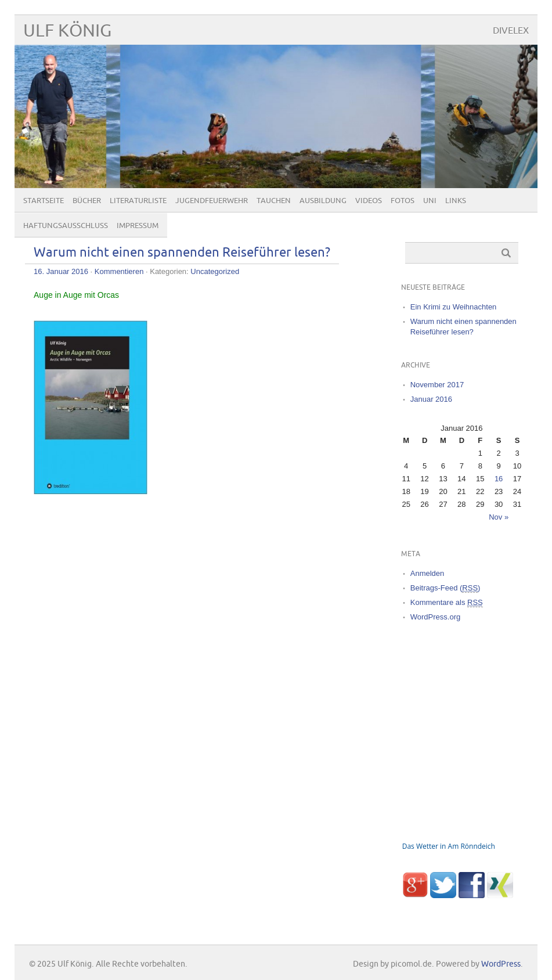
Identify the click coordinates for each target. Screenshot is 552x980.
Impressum (138, 226)
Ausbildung (323, 201)
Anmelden (427, 573)
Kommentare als (447, 603)
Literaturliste (138, 201)
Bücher (87, 201)
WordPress (501, 964)
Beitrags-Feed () (445, 588)
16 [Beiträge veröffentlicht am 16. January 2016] (499, 479)
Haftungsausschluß (66, 226)
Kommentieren (119, 271)
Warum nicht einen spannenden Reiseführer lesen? (182, 253)
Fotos (403, 201)
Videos (369, 201)
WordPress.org (435, 617)
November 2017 (437, 385)
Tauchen (274, 201)
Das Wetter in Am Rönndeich (449, 846)
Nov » (499, 517)
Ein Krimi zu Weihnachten (454, 307)
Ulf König (67, 31)
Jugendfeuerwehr (212, 201)
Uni (430, 201)
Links (456, 201)
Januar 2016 (431, 399)
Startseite (44, 201)
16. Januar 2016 (61, 271)
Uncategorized (215, 271)
